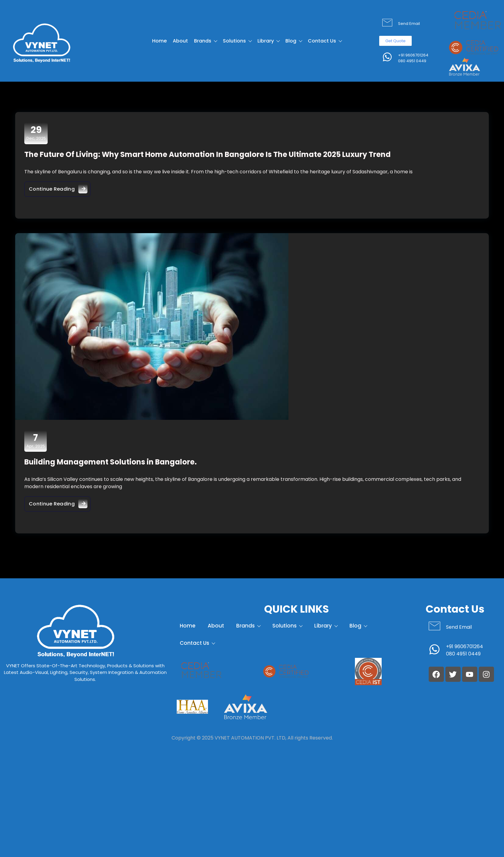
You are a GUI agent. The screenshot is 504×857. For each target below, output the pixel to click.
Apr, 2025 (36, 441)
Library (268, 41)
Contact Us (325, 41)
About (180, 41)
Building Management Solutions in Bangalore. (111, 462)
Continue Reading (60, 187)
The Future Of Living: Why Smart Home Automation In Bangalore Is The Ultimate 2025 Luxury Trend (208, 154)
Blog (294, 41)
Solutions (237, 41)
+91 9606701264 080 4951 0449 (413, 58)
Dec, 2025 (36, 133)
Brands (205, 41)
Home (159, 41)
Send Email (409, 24)
